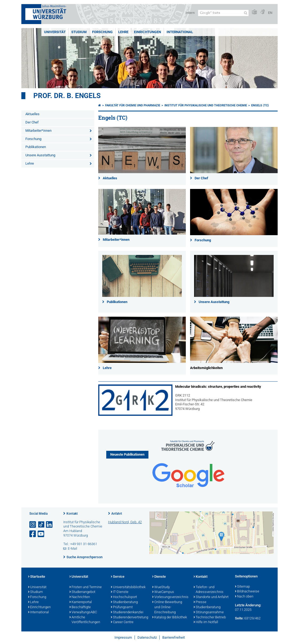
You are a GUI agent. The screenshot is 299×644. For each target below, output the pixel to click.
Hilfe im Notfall (206, 622)
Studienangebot (82, 592)
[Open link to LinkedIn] (50, 525)
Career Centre (122, 622)
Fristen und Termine (86, 587)
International (180, 32)
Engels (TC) (260, 105)
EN (270, 13)
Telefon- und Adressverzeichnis (208, 590)
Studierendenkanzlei (127, 612)
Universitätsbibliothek (128, 587)
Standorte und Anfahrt (211, 597)
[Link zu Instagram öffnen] (33, 525)
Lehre (123, 32)
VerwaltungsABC (83, 612)
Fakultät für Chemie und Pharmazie (133, 105)
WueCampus (163, 592)
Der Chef (32, 122)
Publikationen (36, 147)
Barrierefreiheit (174, 637)
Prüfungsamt (122, 607)
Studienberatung (124, 602)
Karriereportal (81, 602)
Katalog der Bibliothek (170, 618)
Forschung (102, 32)
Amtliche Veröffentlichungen (85, 620)
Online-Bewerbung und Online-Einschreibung (167, 607)
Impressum (123, 637)
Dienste (159, 577)
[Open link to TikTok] (41, 525)
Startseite (37, 577)
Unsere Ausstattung (40, 155)
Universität (55, 32)
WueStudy (161, 587)
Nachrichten (80, 597)
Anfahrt (117, 514)
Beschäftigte (80, 607)
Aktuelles (32, 114)
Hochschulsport (124, 597)
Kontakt (72, 514)
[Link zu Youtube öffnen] (41, 534)
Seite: (239, 618)
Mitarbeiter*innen (38, 131)
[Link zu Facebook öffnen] (33, 534)
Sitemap (242, 587)
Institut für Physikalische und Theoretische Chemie (206, 105)
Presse (200, 602)
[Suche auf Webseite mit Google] (223, 13)
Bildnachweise (247, 592)
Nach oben (244, 597)
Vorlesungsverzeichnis (170, 597)
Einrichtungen (147, 32)
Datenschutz (147, 637)
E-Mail (72, 548)
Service (118, 577)
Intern (190, 13)
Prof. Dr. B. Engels (67, 96)
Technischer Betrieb (210, 618)
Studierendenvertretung (129, 618)
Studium (79, 32)
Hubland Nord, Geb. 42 (125, 522)
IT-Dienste (120, 592)
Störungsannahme (209, 612)
